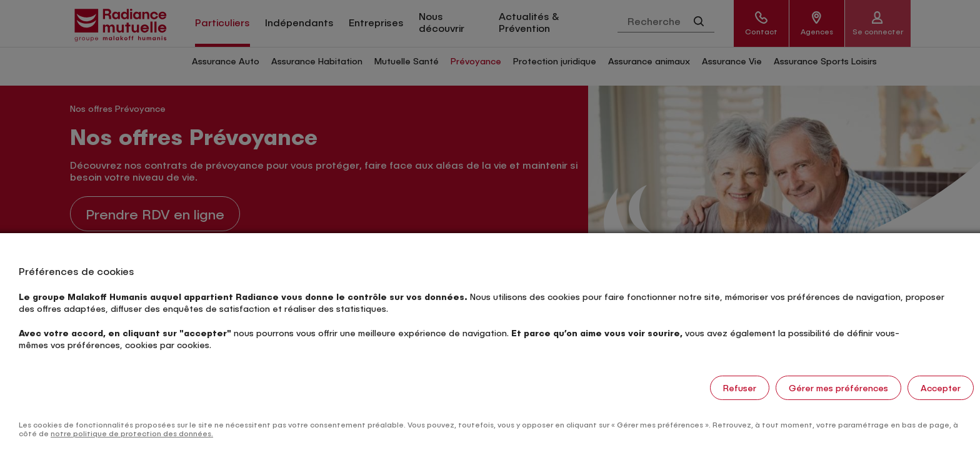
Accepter (941, 388)
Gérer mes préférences (838, 388)
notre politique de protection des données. (132, 433)
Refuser (740, 388)
